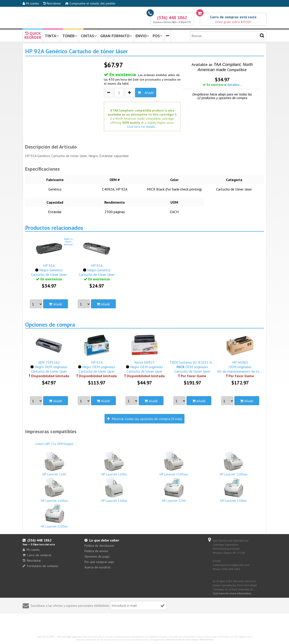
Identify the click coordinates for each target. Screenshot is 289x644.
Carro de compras (37, 555)
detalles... (234, 85)
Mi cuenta (31, 3)
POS (158, 36)
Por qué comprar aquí (99, 562)
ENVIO (142, 36)
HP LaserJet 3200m (234, 490)
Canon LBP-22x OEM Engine (54, 442)
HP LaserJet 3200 (174, 490)
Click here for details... (142, 127)
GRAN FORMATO (116, 36)
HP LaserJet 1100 (54, 464)
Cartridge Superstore (72, 637)
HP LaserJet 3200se (54, 516)
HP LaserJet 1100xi (114, 490)
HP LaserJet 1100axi (234, 464)
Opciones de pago (97, 556)
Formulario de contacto (40, 566)
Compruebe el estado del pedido (90, 3)
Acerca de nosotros (98, 567)
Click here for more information (232, 593)
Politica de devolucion (99, 546)
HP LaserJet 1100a (114, 464)
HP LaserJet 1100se (54, 490)
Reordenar (52, 3)
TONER (70, 36)
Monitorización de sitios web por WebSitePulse (190, 640)
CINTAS (89, 36)
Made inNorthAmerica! (68, 242)
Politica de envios (96, 551)
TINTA (52, 36)
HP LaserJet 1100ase (174, 464)
